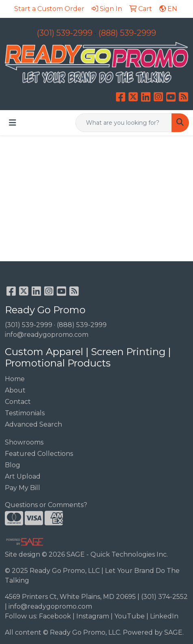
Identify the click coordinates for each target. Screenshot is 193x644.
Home (15, 379)
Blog (13, 465)
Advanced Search (33, 424)
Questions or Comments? (46, 505)
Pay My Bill (23, 488)
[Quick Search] (124, 123)
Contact (18, 402)
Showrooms (24, 442)
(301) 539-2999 (65, 33)
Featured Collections (39, 454)
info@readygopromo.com (47, 335)
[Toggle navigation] (13, 123)
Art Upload (23, 476)
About (15, 390)
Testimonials (25, 413)
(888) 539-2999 (127, 33)
